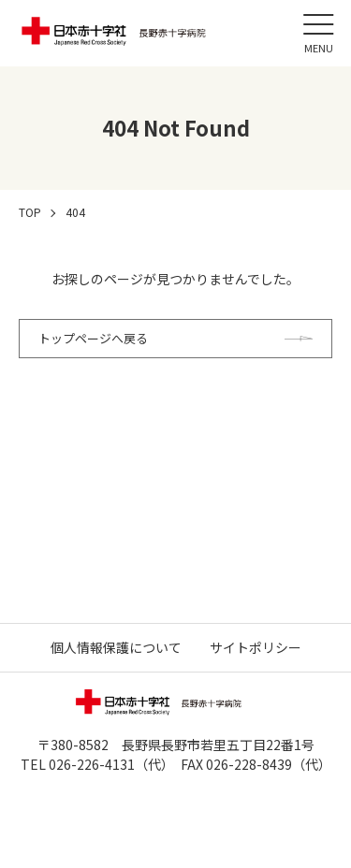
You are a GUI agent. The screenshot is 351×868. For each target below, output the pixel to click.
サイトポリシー (256, 647)
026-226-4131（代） (108, 764)
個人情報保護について (116, 647)
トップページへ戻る (93, 338)
